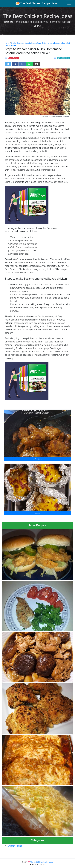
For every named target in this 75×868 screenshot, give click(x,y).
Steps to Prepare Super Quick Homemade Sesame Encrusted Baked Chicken (37, 44)
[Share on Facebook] (15, 64)
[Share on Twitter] (8, 64)
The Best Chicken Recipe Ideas (36, 3)
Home (7, 43)
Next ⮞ (37, 513)
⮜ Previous (37, 459)
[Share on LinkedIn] (22, 64)
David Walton (13, 58)
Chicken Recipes (17, 43)
